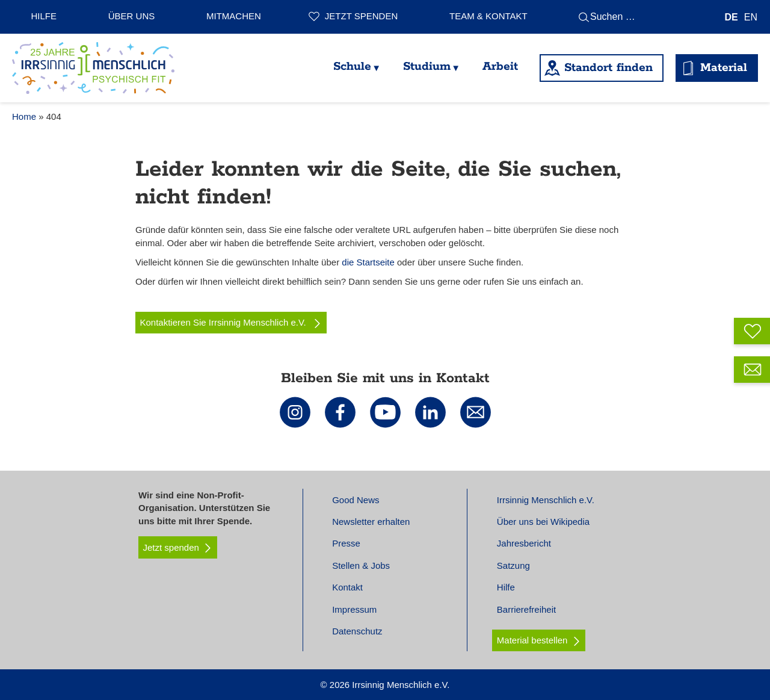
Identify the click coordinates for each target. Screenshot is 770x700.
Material (724, 68)
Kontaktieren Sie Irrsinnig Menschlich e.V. (231, 323)
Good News (356, 500)
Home (24, 116)
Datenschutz (357, 631)
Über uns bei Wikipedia (543, 522)
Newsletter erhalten (371, 522)
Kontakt (347, 587)
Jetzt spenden (361, 16)
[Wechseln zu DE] (731, 17)
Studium (427, 67)
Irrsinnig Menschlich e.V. (546, 500)
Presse (346, 543)
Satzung (513, 565)
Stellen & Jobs (361, 565)
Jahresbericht (524, 543)
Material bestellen (532, 640)
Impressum (354, 609)
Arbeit (500, 67)
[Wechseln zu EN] (751, 17)
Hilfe (44, 16)
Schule (352, 67)
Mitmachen (234, 16)
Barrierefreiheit (526, 609)
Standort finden (608, 68)
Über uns (132, 16)
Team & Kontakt (488, 16)
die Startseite (368, 262)
